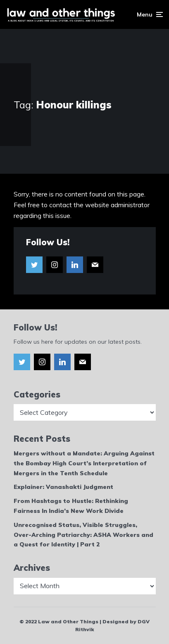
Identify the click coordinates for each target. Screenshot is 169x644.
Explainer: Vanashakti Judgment (63, 487)
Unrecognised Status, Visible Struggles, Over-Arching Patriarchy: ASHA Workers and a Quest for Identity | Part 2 (83, 535)
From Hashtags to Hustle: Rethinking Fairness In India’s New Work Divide (71, 506)
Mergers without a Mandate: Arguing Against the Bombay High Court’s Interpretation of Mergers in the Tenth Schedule (84, 463)
